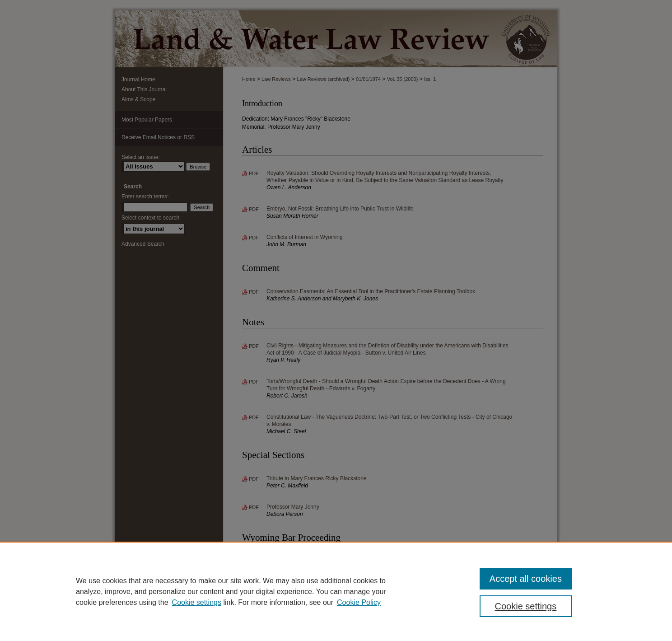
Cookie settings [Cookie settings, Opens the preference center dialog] (526, 606)
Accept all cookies (526, 579)
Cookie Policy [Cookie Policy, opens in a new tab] (359, 602)
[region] (336, 591)
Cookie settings (197, 602)
